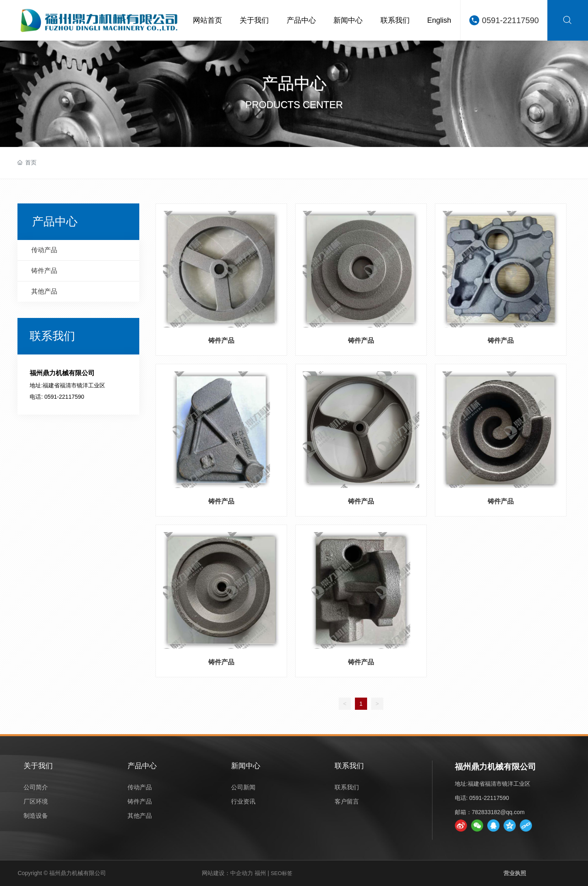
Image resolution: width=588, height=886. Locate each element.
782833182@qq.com (498, 812)
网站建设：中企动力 (227, 873)
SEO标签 (282, 873)
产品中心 (294, 83)
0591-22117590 (510, 20)
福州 (260, 873)
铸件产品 (221, 340)
